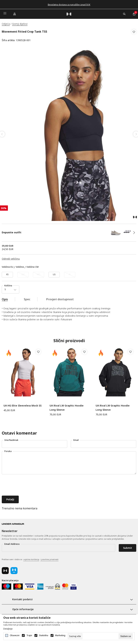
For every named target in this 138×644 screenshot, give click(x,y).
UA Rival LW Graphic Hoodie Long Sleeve (67, 406)
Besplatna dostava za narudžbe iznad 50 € (69, 5)
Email (76, 439)
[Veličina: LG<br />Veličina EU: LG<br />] (54, 273)
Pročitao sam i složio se (30, 558)
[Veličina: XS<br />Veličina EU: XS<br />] (7, 273)
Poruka (8, 450)
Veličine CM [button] (32, 266)
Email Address (12, 543)
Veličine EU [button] (8, 266)
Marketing (60, 635)
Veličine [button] (20, 266)
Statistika (44, 635)
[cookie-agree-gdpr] (126, 636)
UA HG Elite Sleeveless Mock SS (23, 404)
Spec (27, 298)
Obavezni (15, 635)
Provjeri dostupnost (60, 298)
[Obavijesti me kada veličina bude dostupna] (23, 273)
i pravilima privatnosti (49, 558)
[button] (134, 36)
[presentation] (28, 484)
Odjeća (6, 24)
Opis (5, 298)
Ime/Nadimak (11, 439)
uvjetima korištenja (31, 558)
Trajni (29, 635)
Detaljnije (8, 629)
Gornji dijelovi (20, 24)
